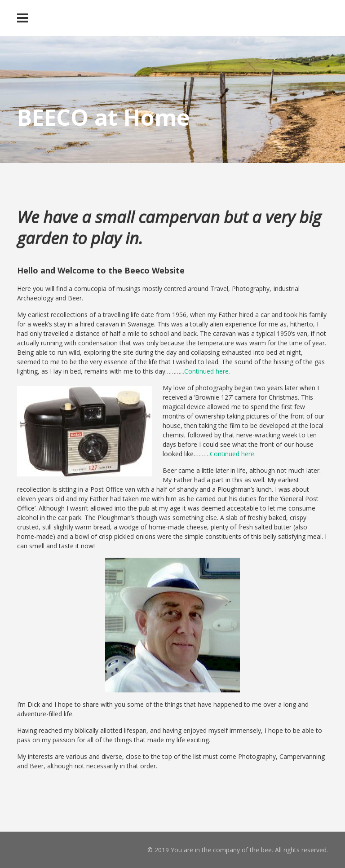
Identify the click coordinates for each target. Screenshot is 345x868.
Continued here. (233, 454)
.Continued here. (206, 371)
